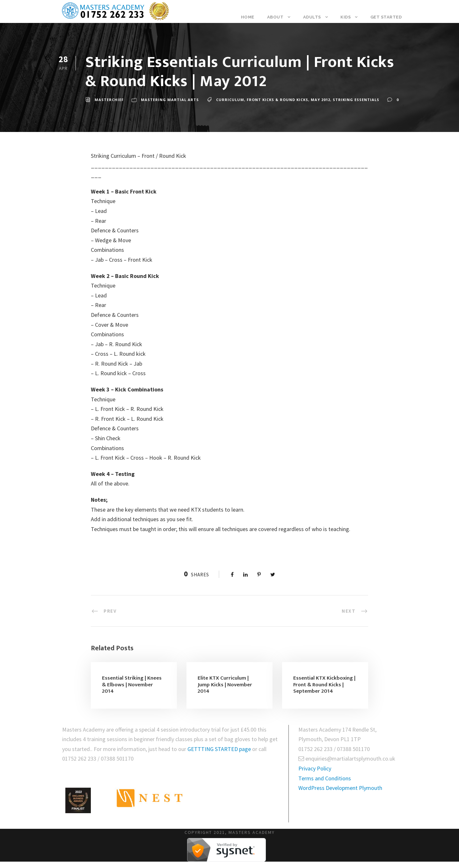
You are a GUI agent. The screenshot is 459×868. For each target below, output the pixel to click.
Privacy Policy (315, 768)
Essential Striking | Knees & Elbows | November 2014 (132, 685)
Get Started (386, 17)
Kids (346, 17)
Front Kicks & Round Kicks (277, 100)
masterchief (109, 100)
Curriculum (230, 100)
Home (248, 17)
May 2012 (321, 100)
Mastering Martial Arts (170, 100)
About (275, 17)
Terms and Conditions (325, 778)
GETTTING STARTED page (220, 749)
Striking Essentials (356, 100)
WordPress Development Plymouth (340, 788)
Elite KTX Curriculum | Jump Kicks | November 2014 (225, 685)
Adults (312, 17)
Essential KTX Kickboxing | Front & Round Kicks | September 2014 (324, 685)
